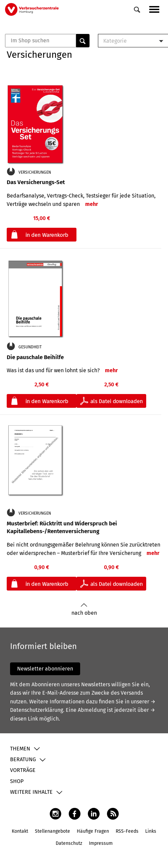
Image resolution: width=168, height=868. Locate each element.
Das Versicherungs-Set (36, 182)
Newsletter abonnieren (45, 669)
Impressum (101, 843)
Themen (20, 749)
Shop (17, 781)
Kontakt (20, 831)
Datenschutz (69, 843)
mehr (92, 204)
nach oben (84, 610)
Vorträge (23, 770)
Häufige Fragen (93, 831)
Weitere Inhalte (31, 792)
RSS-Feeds (127, 831)
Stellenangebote (52, 831)
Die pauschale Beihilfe (35, 357)
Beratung (23, 759)
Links (151, 831)
